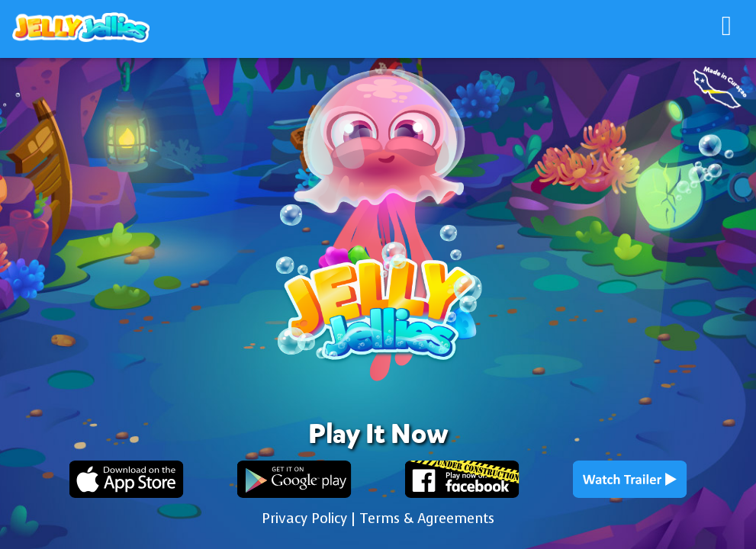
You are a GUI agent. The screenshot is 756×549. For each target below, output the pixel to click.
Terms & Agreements (427, 518)
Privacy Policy (304, 518)
